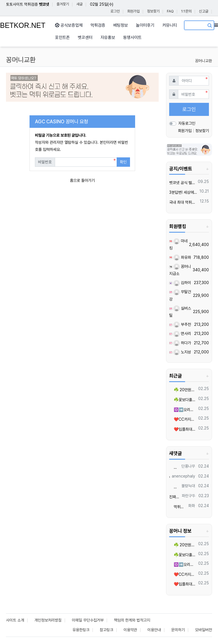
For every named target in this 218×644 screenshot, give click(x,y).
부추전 (182, 324)
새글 (79, 4)
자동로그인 (187, 123)
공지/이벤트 (181, 169)
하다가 (182, 343)
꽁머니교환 (204, 61)
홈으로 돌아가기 (82, 180)
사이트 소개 (15, 620)
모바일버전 (204, 630)
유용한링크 (81, 630)
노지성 (182, 352)
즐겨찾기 (63, 4)
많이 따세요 (174, 467)
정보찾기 (153, 11)
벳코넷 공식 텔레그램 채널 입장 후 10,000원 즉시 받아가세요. (183, 183)
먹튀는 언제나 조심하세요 (178, 507)
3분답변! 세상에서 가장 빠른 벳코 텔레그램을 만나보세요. (183, 192)
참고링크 (106, 630)
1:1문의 (186, 11)
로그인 (115, 11)
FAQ (170, 11)
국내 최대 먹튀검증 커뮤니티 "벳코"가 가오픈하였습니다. (184, 202)
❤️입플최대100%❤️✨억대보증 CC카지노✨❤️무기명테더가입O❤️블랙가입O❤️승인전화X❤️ (183, 429)
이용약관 (130, 630)
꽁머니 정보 (180, 531)
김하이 (182, 283)
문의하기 (178, 630)
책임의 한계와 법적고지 (132, 620)
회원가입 (133, 11)
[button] (17, 88)
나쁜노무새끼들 (174, 487)
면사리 (182, 334)
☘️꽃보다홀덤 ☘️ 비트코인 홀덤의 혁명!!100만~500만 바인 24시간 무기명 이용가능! (183, 400)
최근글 (176, 376)
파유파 (182, 257)
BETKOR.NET (23, 25)
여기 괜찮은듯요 (169, 477)
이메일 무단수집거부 (88, 620)
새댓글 (176, 453)
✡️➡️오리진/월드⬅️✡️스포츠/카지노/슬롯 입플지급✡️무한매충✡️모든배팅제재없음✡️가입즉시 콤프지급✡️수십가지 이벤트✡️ (183, 410)
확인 (123, 162)
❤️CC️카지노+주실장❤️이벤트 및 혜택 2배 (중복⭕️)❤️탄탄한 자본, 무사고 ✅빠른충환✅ (183, 419)
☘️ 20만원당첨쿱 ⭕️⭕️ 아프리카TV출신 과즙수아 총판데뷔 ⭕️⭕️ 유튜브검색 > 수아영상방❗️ (183, 390)
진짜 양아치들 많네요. (174, 497)
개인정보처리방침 (48, 620)
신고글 (204, 11)
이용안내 (154, 630)
